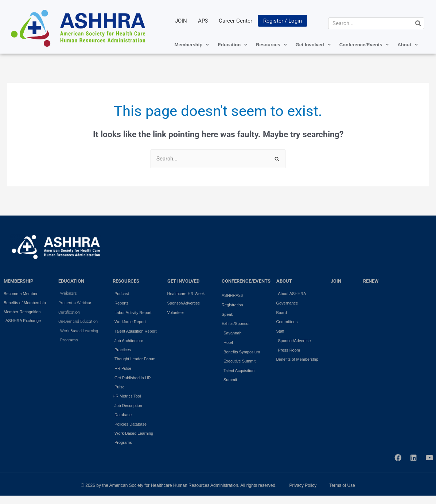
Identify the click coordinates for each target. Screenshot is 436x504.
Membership (192, 45)
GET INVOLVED (183, 281)
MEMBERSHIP (18, 281)
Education (232, 45)
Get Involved (313, 45)
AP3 (203, 21)
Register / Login (283, 21)
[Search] (418, 23)
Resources (271, 45)
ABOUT (284, 281)
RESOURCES (126, 281)
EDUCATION (71, 281)
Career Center (235, 21)
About (408, 45)
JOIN (181, 21)
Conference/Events (364, 45)
